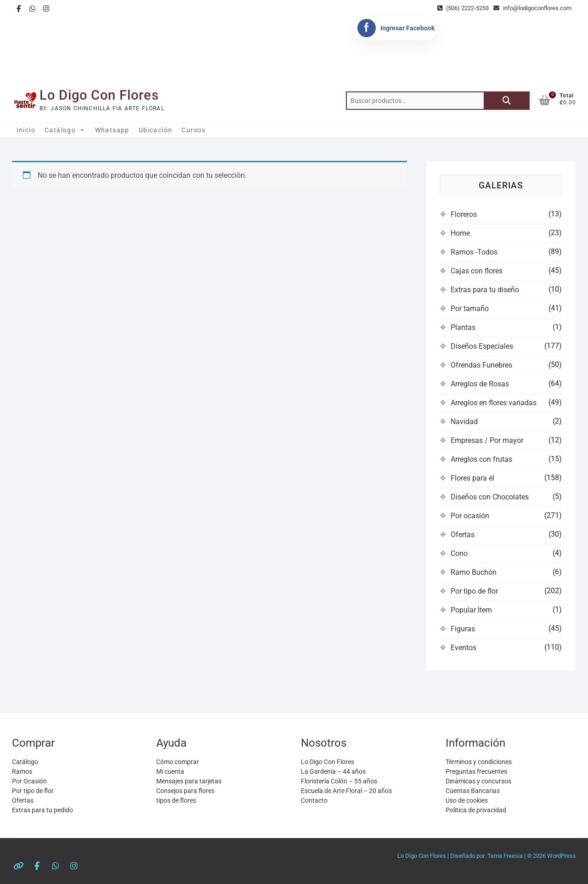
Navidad (464, 422)
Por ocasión (470, 516)
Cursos (193, 130)
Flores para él (472, 478)
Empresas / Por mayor (487, 440)
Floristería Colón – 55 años (339, 781)
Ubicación (156, 130)
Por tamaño (470, 309)
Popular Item (471, 610)
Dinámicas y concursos (478, 781)
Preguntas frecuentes (476, 771)
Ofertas (463, 535)
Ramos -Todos (474, 252)
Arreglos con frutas (481, 459)
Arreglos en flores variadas (494, 403)
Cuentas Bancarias (473, 791)
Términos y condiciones (479, 762)
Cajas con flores (477, 271)
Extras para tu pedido (42, 810)
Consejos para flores (185, 791)
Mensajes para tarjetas (189, 781)
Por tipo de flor (474, 591)
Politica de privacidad (476, 810)
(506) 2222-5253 (463, 8)
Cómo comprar (178, 762)
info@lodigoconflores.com (532, 8)
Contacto (314, 800)
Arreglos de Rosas (480, 384)
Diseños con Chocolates (490, 497)
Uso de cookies (467, 800)
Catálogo (65, 130)
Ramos (22, 771)
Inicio (26, 130)
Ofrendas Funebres (481, 365)
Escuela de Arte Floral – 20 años (346, 791)
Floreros (464, 214)
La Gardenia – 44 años (333, 771)
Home (460, 233)
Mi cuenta (170, 771)
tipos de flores (176, 800)
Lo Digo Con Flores (99, 95)
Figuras (463, 629)
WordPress (562, 856)
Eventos (464, 648)
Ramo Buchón (474, 572)
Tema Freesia (505, 856)
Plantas (463, 327)
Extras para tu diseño (485, 290)
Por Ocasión (29, 781)
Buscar (507, 101)
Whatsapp (112, 130)
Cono (459, 553)
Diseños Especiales (482, 346)
